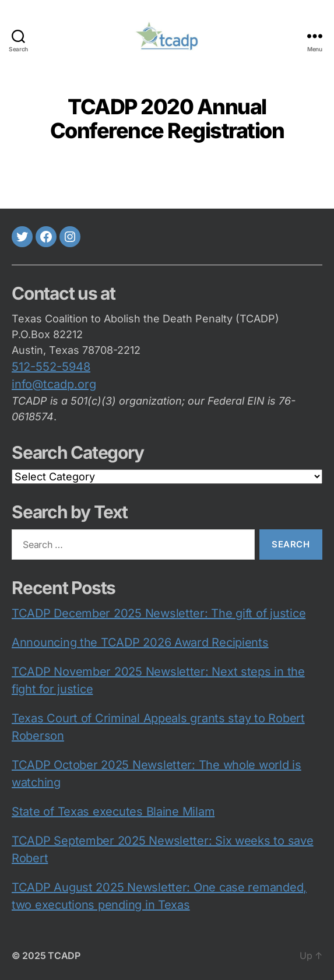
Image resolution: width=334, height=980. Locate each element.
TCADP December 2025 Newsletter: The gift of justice (159, 613)
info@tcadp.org (54, 384)
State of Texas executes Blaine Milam (113, 812)
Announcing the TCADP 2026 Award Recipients (140, 642)
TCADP (64, 956)
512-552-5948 (51, 367)
